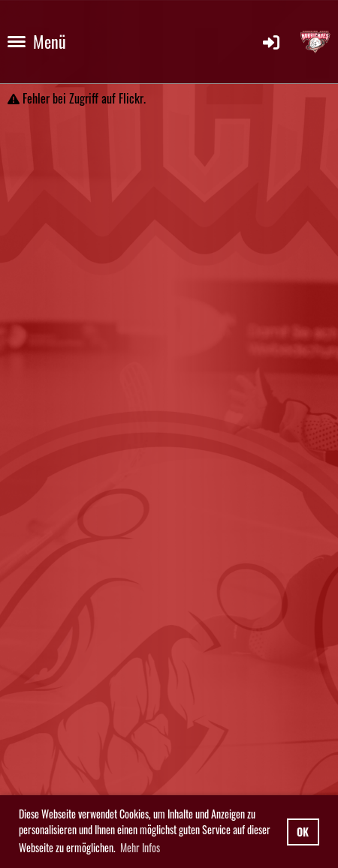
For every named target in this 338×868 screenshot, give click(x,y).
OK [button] (303, 832)
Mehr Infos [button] (140, 847)
